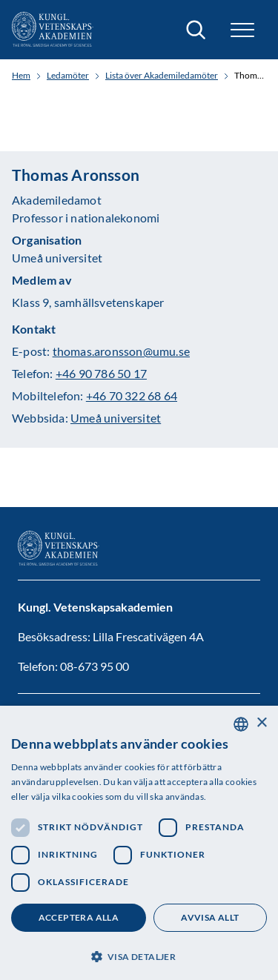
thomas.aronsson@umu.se (121, 351)
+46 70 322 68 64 (132, 395)
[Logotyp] (53, 30)
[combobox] (241, 724)
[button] (242, 30)
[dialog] (139, 843)
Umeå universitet (116, 418)
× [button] (261, 723)
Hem (21, 76)
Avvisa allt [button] (210, 917)
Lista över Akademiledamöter (162, 76)
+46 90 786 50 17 (101, 373)
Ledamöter (68, 76)
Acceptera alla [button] (79, 917)
